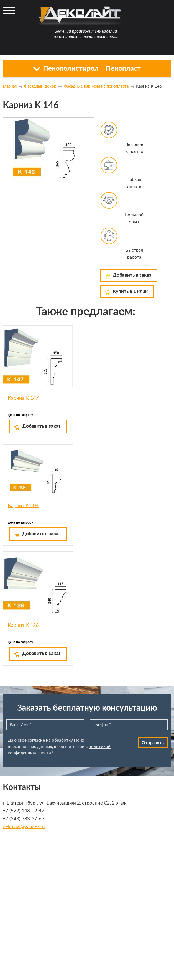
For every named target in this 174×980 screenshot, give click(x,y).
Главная (10, 86)
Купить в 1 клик (130, 291)
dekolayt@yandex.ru (24, 826)
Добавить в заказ (132, 275)
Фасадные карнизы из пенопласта (96, 86)
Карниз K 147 (23, 398)
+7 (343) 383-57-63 (24, 819)
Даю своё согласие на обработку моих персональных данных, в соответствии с (59, 747)
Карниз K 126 (23, 625)
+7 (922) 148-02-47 (24, 811)
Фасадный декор (40, 86)
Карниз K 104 (23, 505)
